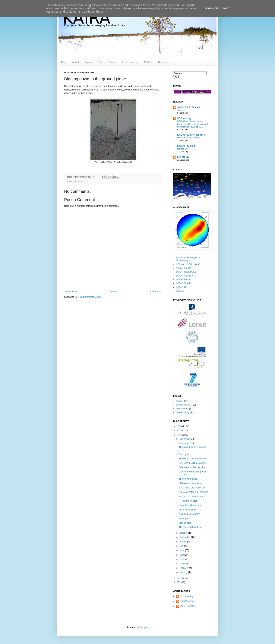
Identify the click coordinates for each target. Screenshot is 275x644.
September (185, 537)
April (182, 559)
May (182, 555)
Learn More (212, 8)
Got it (226, 8)
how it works (182, 409)
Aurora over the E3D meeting (193, 492)
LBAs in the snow (188, 510)
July (182, 546)
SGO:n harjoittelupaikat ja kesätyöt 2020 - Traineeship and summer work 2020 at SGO (192, 124)
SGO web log (184, 118)
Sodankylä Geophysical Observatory (188, 259)
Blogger (143, 627)
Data (100, 62)
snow (80, 181)
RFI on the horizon (188, 501)
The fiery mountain (188, 479)
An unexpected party (189, 514)
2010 (180, 582)
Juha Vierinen (187, 601)
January (184, 572)
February (184, 568)
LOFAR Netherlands (186, 272)
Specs (88, 62)
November (185, 443)
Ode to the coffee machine (192, 467)
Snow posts (185, 519)
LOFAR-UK (183, 157)
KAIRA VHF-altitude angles (192, 463)
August (183, 542)
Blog (64, 62)
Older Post (156, 292)
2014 (180, 426)
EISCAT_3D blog (186, 146)
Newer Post (71, 292)
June (182, 550)
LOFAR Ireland (183, 279)
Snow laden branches (190, 505)
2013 (180, 431)
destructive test (184, 405)
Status (112, 62)
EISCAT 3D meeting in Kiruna (194, 497)
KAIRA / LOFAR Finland (188, 264)
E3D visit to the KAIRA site (192, 488)
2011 (180, 578)
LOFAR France (184, 268)
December (185, 439)
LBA (75, 181)
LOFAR (180, 401)
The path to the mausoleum (193, 459)
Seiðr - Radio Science (189, 107)
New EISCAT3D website (189, 138)
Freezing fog (185, 523)
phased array (183, 412)
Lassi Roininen (187, 606)
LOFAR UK (182, 287)
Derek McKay (187, 596)
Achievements (130, 62)
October (184, 533)
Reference (164, 62)
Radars (148, 62)
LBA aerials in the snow (191, 483)
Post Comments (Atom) (90, 297)
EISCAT (180, 291)
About (76, 62)
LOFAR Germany (185, 276)
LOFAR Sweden (184, 283)
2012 (180, 435)
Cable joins (184, 454)
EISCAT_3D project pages (191, 135)
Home (114, 292)
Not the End (183, 149)
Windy (180, 110)
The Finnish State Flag (190, 527)
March (183, 564)
